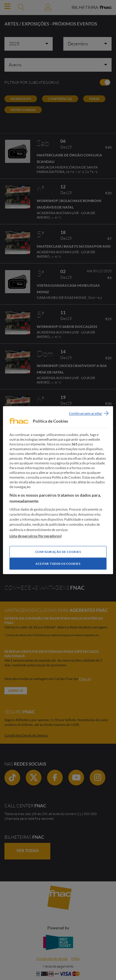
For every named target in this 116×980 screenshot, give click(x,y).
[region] (58, 490)
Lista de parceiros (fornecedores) (36, 536)
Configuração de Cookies (58, 552)
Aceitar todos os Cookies (58, 564)
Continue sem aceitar (86, 413)
